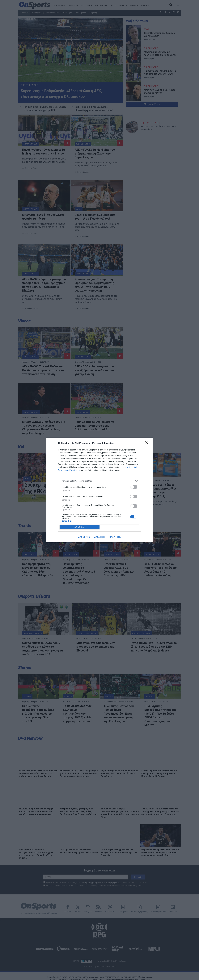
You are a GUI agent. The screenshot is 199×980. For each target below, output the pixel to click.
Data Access (99, 537)
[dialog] (99, 490)
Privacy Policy (115, 537)
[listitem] (99, 481)
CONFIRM (80, 527)
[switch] (134, 487)
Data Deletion (84, 537)
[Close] (147, 443)
